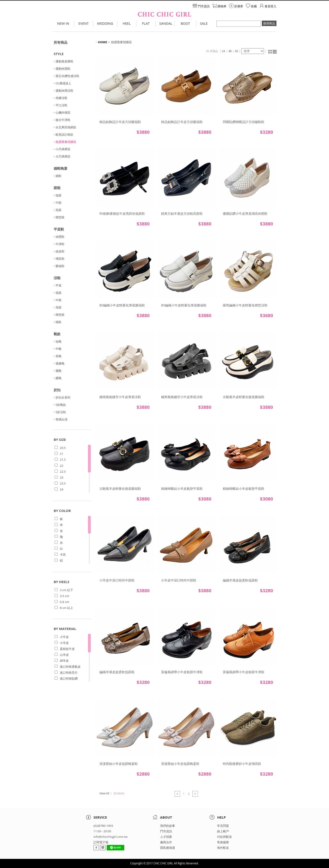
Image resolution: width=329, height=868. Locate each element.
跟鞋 (57, 188)
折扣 (57, 390)
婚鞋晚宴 (61, 168)
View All (104, 793)
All (236, 51)
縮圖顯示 (270, 52)
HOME (103, 42)
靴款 (57, 334)
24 (224, 51)
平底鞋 (59, 229)
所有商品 (61, 42)
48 (230, 51)
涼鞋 (57, 278)
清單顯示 (275, 52)
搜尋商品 (269, 23)
